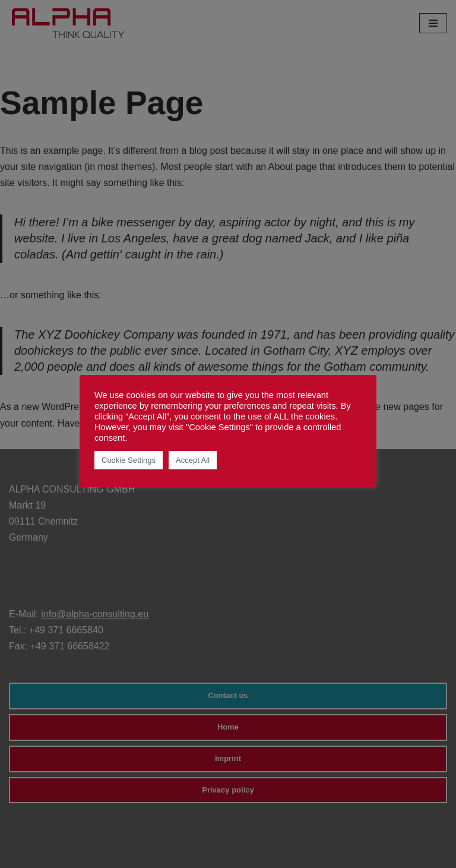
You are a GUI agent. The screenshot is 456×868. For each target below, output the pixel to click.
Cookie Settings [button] (129, 460)
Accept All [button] (193, 460)
